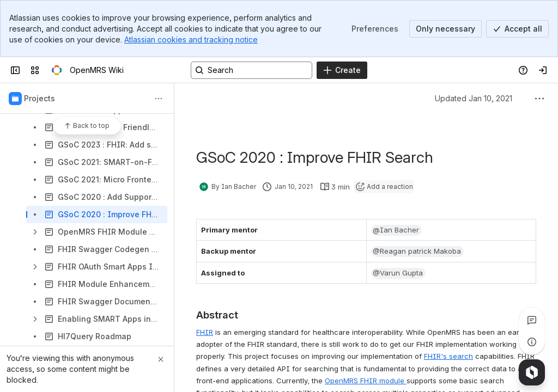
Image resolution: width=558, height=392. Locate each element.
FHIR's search (448, 356)
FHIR (205, 332)
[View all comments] (532, 320)
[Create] (342, 70)
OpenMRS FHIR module (366, 381)
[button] (397, 230)
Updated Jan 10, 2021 (474, 98)
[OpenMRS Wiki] (57, 70)
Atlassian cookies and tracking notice (191, 39)
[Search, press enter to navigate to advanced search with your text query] (251, 70)
